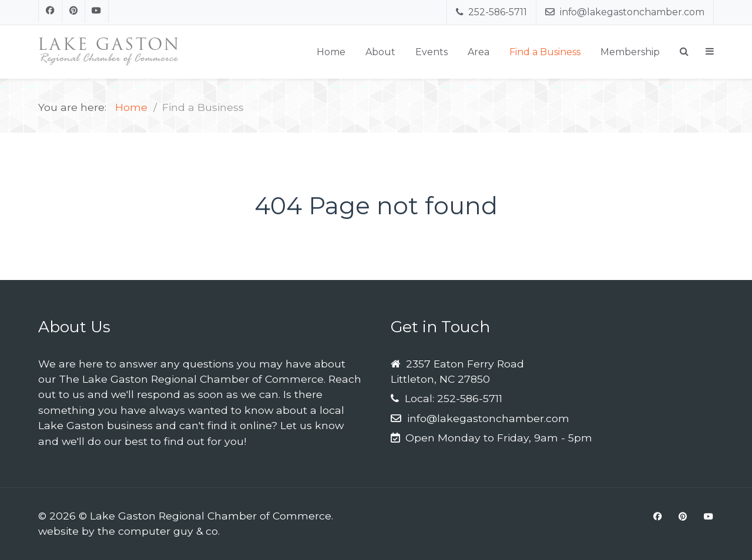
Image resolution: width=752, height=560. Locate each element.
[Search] (684, 51)
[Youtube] (97, 11)
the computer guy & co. (159, 531)
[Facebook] (50, 11)
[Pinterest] (74, 11)
